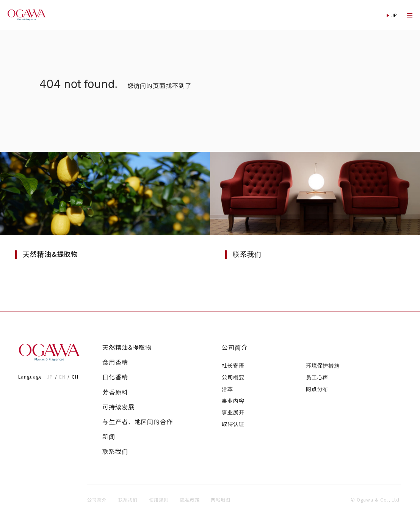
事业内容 (233, 401)
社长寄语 (233, 365)
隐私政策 (190, 499)
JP (50, 377)
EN (62, 377)
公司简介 (235, 347)
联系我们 (115, 451)
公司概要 (233, 377)
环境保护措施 (323, 365)
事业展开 (233, 412)
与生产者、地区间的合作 (138, 422)
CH (75, 377)
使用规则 (159, 499)
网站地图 (221, 499)
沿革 (227, 389)
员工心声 (317, 377)
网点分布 (317, 389)
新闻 (109, 436)
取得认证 (233, 424)
